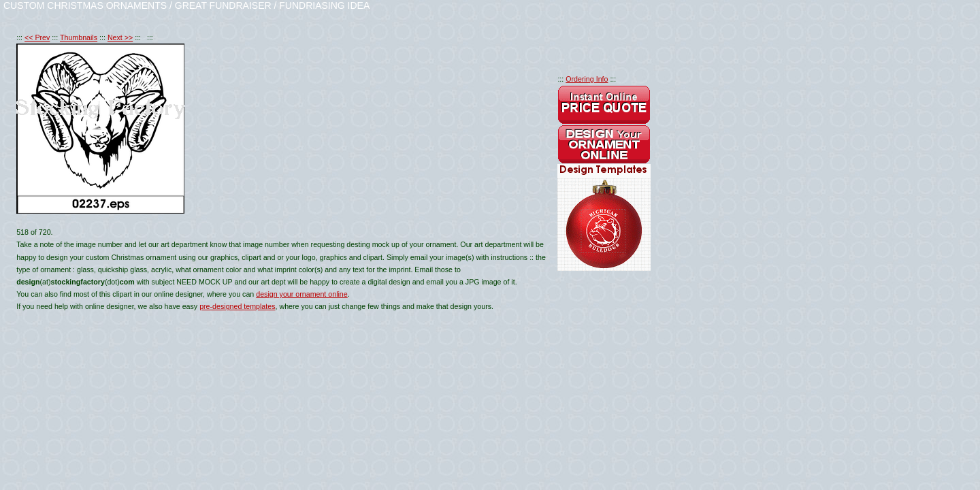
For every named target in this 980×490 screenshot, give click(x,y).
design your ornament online (301, 294)
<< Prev (37, 37)
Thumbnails (79, 37)
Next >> (120, 37)
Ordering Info (587, 79)
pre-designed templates (237, 306)
